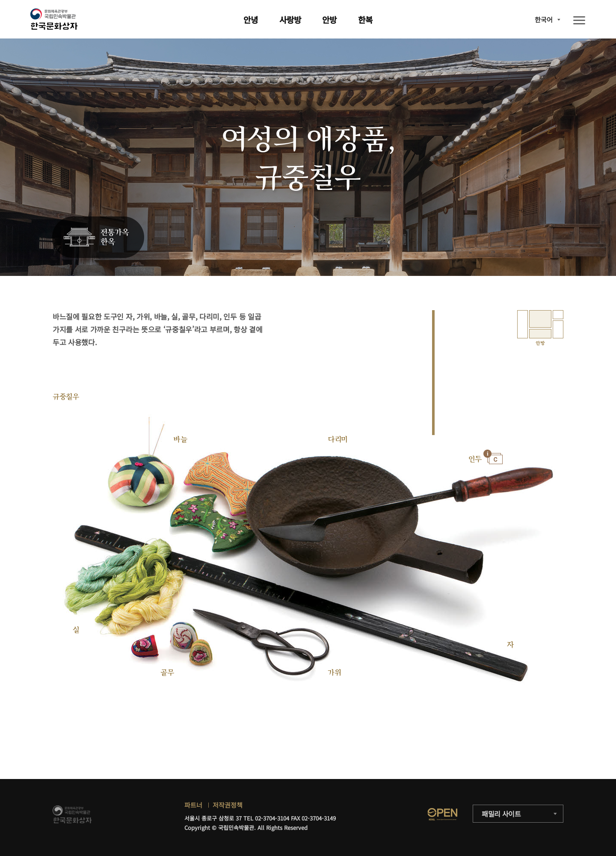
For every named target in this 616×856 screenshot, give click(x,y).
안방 (329, 19)
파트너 (193, 805)
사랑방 (290, 19)
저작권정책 (228, 805)
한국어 (544, 19)
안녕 (251, 19)
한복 (365, 19)
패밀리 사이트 (501, 814)
